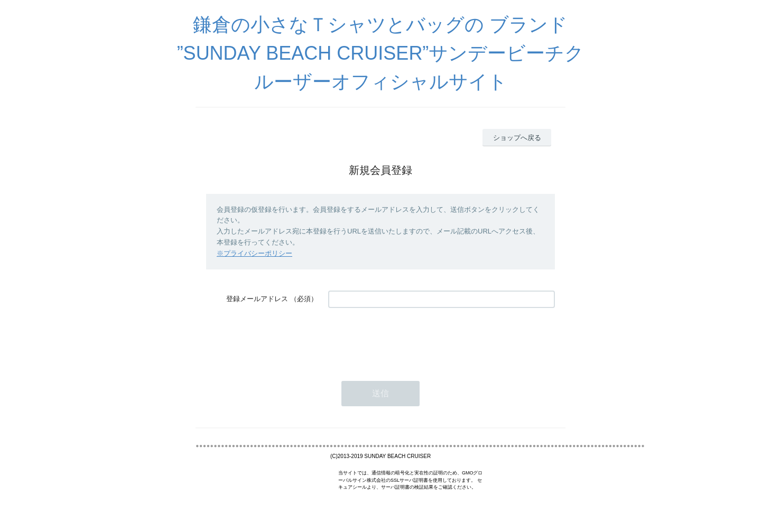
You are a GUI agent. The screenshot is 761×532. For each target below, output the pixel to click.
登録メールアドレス (257, 299)
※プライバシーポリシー (254, 253)
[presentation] (409, 339)
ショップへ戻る (517, 138)
